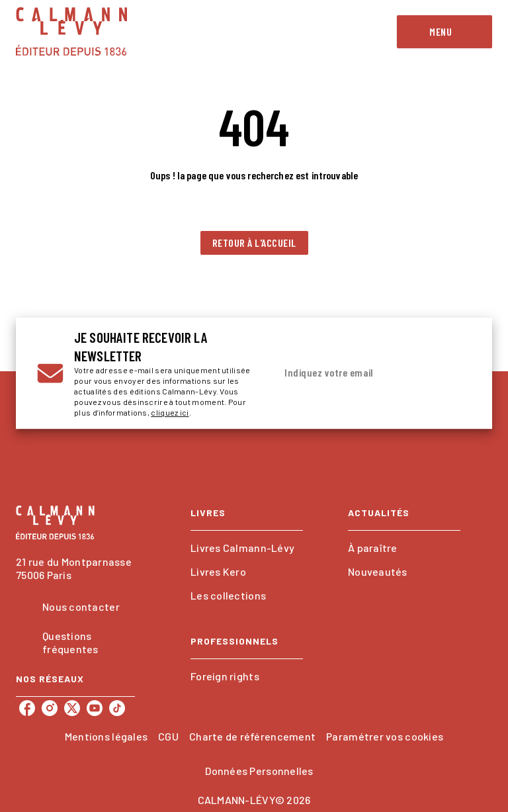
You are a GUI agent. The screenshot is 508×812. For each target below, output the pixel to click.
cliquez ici (170, 412)
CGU (168, 736)
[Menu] (444, 32)
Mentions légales (106, 736)
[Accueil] (71, 31)
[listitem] (27, 708)
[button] (254, 243)
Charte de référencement (252, 736)
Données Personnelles (259, 771)
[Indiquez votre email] (357, 373)
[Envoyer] (455, 373)
